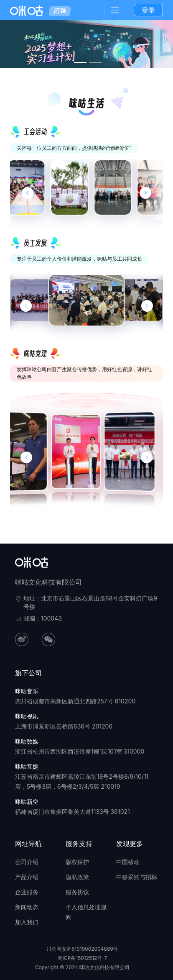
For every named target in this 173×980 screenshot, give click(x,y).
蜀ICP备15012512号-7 (83, 958)
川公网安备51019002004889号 (82, 949)
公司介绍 (27, 862)
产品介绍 (27, 877)
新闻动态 (27, 907)
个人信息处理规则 (86, 912)
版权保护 (77, 862)
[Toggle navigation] (115, 10)
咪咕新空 (27, 802)
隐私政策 (77, 877)
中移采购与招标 (137, 877)
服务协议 (77, 892)
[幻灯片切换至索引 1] (80, 62)
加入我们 (27, 922)
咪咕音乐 (27, 691)
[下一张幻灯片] (147, 306)
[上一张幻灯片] (26, 306)
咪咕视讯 (27, 716)
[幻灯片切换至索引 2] (95, 62)
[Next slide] (145, 193)
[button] (26, 457)
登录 (148, 10)
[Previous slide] (28, 193)
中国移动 (128, 862)
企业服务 (27, 892)
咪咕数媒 (27, 741)
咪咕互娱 (27, 766)
